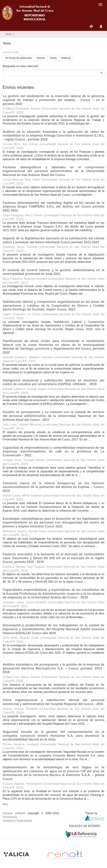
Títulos (53, 58)
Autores (41, 58)
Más (5, 804)
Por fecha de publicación (19, 58)
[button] (91, 26)
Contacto (8, 821)
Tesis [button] (10, 34)
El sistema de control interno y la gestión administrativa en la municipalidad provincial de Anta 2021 (53, 272)
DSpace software (14, 813)
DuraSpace (10, 817)
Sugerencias (24, 821)
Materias (66, 58)
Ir (101, 73)
